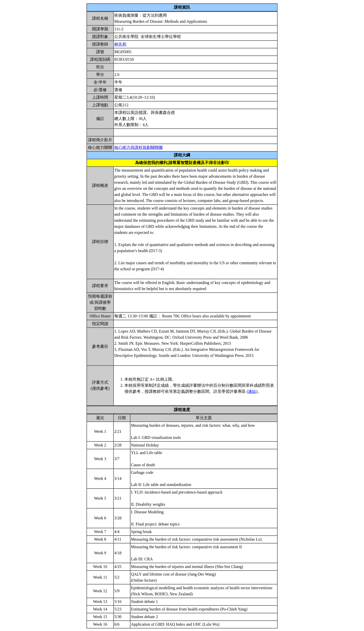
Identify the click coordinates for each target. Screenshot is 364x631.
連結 (252, 391)
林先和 (120, 44)
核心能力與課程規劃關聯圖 (139, 147)
